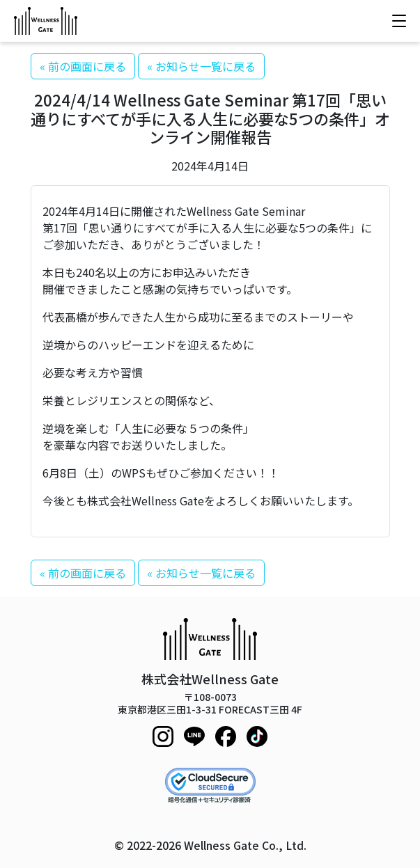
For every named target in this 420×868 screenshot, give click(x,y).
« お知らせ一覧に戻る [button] (201, 66)
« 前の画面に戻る (83, 66)
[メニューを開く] (399, 21)
